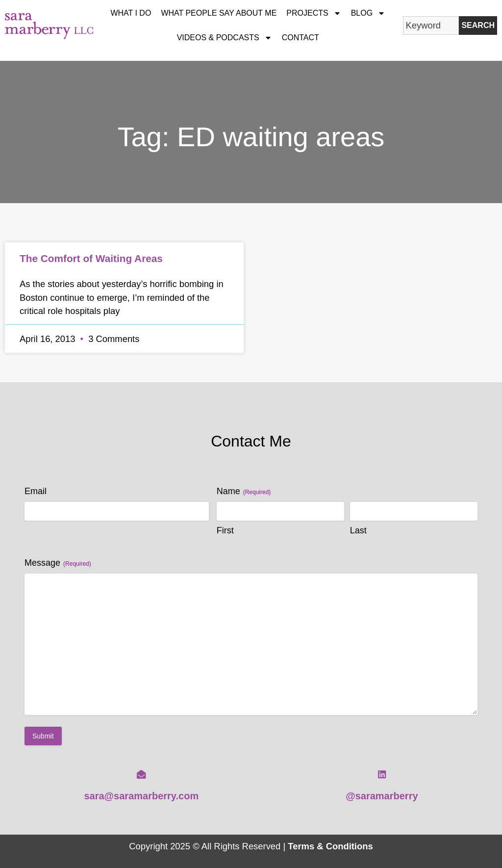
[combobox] (431, 26)
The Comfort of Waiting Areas (91, 258)
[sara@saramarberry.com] (141, 774)
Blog (368, 13)
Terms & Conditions (330, 846)
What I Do (131, 13)
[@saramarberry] (382, 774)
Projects (314, 13)
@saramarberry (382, 796)
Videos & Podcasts (225, 38)
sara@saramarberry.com (141, 796)
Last (358, 530)
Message (58, 563)
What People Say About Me (219, 13)
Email (36, 491)
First (225, 530)
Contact (301, 38)
